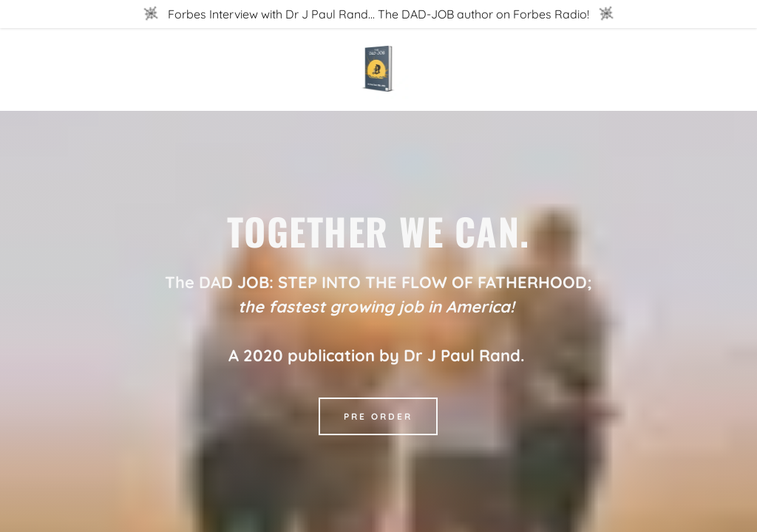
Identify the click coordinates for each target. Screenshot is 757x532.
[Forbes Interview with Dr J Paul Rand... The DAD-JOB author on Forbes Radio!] (378, 14)
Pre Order (378, 416)
